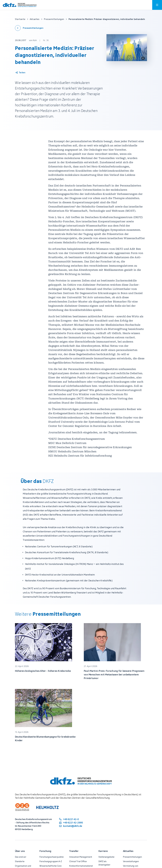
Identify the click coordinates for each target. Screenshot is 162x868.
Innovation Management (81, 857)
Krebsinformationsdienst (81, 866)
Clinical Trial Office (78, 861)
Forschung (45, 851)
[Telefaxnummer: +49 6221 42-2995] (71, 823)
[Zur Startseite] (20, 5)
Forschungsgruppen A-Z (51, 861)
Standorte (20, 861)
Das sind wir (21, 857)
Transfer (74, 851)
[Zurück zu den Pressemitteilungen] (29, 28)
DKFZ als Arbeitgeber (104, 863)
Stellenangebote (106, 857)
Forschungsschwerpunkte (52, 857)
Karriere (103, 851)
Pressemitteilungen (132, 857)
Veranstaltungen (131, 861)
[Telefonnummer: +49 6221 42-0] (71, 819)
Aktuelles (128, 851)
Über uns (20, 851)
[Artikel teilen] (20, 73)
